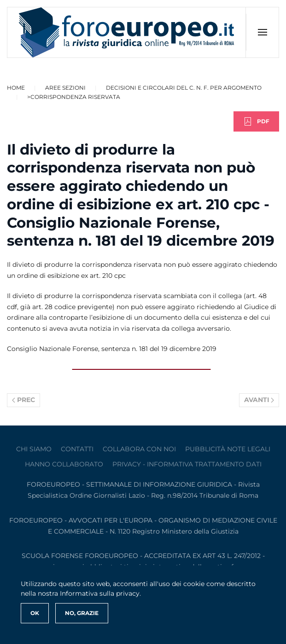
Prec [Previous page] (23, 400)
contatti (77, 449)
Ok (35, 613)
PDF (256, 121)
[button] (262, 32)
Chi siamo (34, 449)
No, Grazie (82, 613)
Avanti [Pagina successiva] (259, 400)
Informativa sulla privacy (100, 593)
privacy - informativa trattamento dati (187, 464)
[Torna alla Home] (127, 32)
